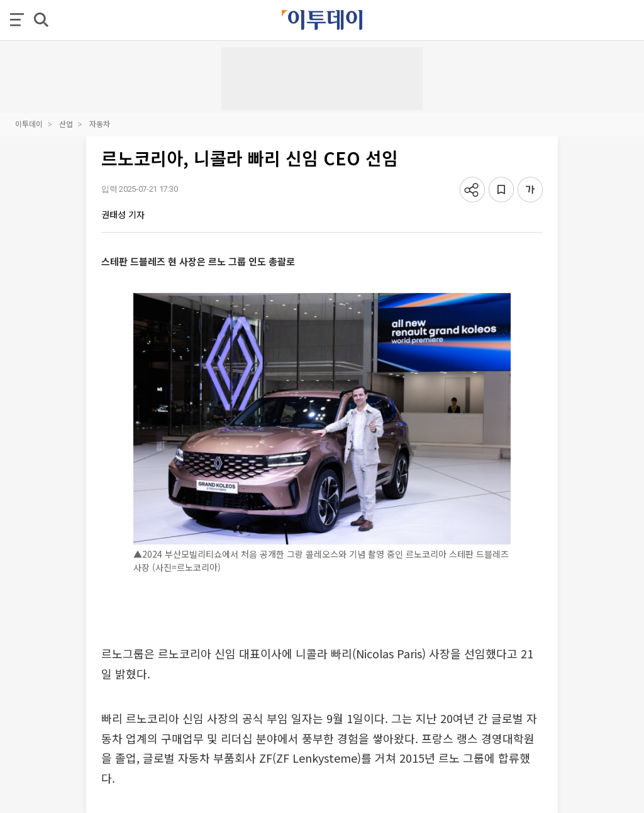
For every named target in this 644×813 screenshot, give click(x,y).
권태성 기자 (123, 214)
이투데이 (29, 124)
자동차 (100, 124)
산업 (66, 124)
